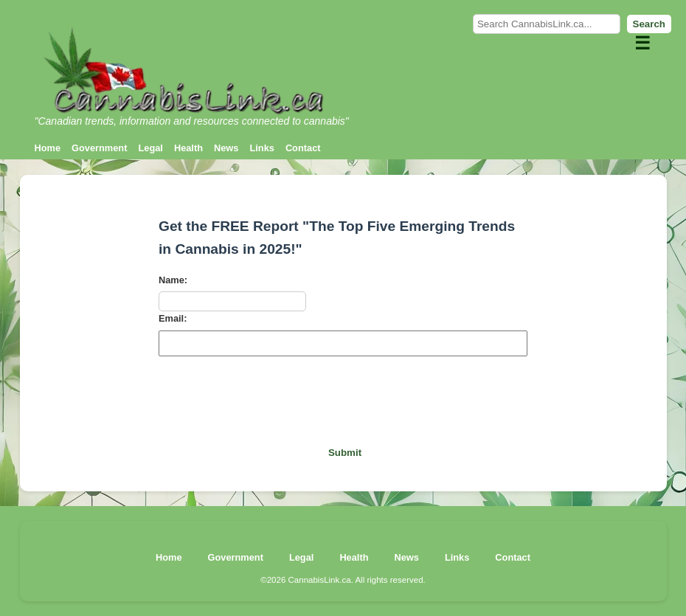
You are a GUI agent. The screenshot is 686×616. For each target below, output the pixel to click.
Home (48, 148)
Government (99, 148)
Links (261, 148)
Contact (303, 148)
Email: (173, 318)
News (226, 148)
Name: (173, 280)
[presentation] (343, 396)
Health (188, 148)
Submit (345, 453)
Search (649, 24)
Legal (150, 148)
